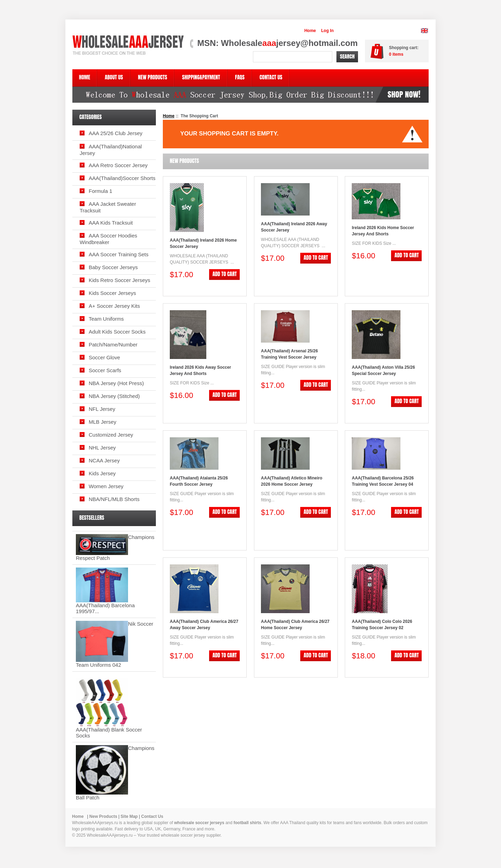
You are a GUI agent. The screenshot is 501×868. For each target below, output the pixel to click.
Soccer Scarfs (105, 370)
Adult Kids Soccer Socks (117, 332)
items (396, 54)
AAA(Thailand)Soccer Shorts (122, 178)
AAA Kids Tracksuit (111, 223)
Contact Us (152, 816)
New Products (103, 816)
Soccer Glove (104, 357)
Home (310, 31)
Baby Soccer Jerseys (113, 267)
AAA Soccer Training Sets (119, 254)
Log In (327, 31)
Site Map (129, 816)
